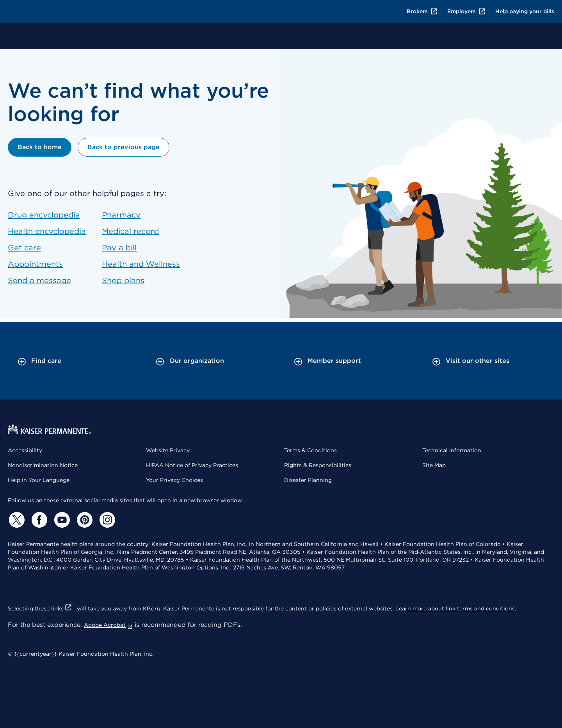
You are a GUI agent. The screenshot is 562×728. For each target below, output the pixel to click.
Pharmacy (121, 215)
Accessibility (25, 450)
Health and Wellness (141, 264)
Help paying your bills (525, 11)
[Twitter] (16, 520)
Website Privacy (168, 450)
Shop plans (123, 280)
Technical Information (452, 450)
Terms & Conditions (310, 450)
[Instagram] (106, 520)
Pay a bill (119, 248)
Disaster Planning (308, 480)
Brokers (422, 11)
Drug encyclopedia (44, 215)
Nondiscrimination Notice (43, 465)
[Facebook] (38, 520)
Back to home (40, 147)
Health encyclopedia (47, 231)
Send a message (39, 280)
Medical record (130, 231)
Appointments (35, 264)
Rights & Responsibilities (318, 465)
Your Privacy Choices (174, 480)
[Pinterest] (84, 520)
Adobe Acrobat (108, 625)
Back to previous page (124, 147)
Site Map (434, 465)
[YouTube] (61, 520)
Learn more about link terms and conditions (455, 608)
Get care (24, 248)
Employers (467, 11)
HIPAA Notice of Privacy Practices (192, 465)
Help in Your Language (39, 480)
